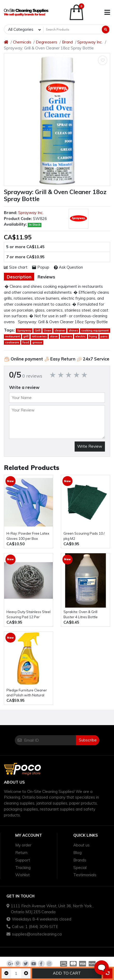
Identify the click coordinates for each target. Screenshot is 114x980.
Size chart (16, 267)
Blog (77, 853)
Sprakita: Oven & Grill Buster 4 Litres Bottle (81, 614)
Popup (41, 267)
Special (80, 868)
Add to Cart (67, 973)
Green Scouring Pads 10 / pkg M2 (84, 536)
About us (81, 845)
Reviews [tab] (46, 277)
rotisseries (39, 336)
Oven (48, 330)
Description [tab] (19, 277)
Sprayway (24, 330)
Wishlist (23, 875)
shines (73, 330)
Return (21, 853)
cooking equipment (95, 330)
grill (26, 336)
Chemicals (22, 42)
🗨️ (102, 968)
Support (23, 860)
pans (104, 336)
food (26, 342)
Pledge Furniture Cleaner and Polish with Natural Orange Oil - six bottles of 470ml (27, 693)
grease (37, 342)
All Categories (21, 29)
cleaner (60, 330)
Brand (67, 42)
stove (54, 336)
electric (81, 336)
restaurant (13, 336)
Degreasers (47, 42)
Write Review (90, 446)
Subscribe (88, 740)
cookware (12, 342)
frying (93, 336)
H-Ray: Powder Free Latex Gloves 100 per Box (28, 536)
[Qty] (16, 973)
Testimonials (85, 875)
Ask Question (69, 267)
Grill (38, 330)
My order (23, 845)
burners (67, 336)
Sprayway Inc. (90, 42)
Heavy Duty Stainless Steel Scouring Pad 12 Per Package (28, 615)
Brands (80, 860)
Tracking (23, 868)
